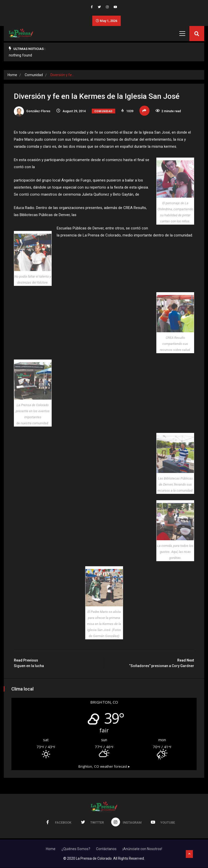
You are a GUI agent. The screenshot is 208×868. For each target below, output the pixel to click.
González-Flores (32, 111)
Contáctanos (107, 849)
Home (12, 75)
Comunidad (34, 75)
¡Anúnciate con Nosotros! (143, 849)
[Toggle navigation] (182, 34)
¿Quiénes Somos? (76, 849)
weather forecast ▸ (104, 767)
